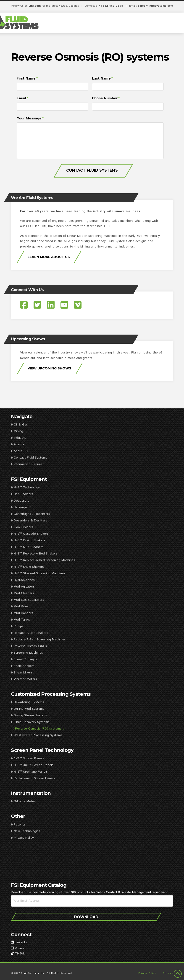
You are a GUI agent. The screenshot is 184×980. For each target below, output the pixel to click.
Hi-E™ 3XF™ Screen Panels (32, 765)
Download (86, 917)
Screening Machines (27, 653)
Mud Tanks (20, 620)
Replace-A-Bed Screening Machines (38, 640)
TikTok (20, 954)
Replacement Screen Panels (33, 778)
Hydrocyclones (23, 580)
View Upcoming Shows (49, 368)
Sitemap (168, 973)
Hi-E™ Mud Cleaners (27, 547)
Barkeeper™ (21, 507)
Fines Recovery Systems (30, 722)
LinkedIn (35, 6)
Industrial (19, 438)
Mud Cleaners (22, 593)
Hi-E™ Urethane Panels (29, 772)
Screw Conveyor (24, 659)
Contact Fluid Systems (92, 170)
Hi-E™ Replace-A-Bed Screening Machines (43, 560)
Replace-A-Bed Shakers (29, 633)
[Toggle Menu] (170, 20)
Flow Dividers (22, 527)
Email (23, 99)
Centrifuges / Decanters (30, 514)
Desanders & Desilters (29, 521)
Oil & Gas (19, 425)
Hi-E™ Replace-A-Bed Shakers (34, 554)
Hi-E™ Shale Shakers (27, 567)
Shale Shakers (23, 666)
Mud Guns (20, 606)
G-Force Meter (23, 801)
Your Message (30, 119)
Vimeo (19, 948)
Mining (17, 431)
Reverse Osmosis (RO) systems (39, 729)
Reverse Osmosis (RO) (29, 646)
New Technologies (25, 831)
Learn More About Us (49, 257)
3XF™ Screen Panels (27, 758)
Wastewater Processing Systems (37, 735)
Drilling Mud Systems (28, 709)
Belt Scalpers (22, 494)
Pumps (17, 626)
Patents (18, 825)
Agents (17, 444)
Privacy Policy (22, 838)
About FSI (19, 451)
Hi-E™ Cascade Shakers (30, 534)
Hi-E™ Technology (25, 487)
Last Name (103, 79)
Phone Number (106, 99)
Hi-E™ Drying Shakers (28, 540)
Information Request (27, 464)
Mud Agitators (23, 587)
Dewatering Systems (27, 702)
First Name (27, 79)
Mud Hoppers (22, 613)
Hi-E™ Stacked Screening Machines (38, 573)
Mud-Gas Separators (27, 600)
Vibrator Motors (24, 679)
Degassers (20, 501)
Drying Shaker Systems (29, 715)
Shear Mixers (22, 673)
